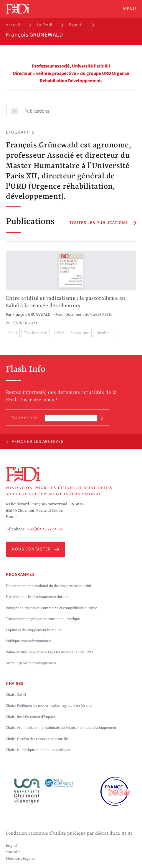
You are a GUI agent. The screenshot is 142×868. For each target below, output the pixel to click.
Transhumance (35, 333)
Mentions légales (21, 859)
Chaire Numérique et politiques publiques (38, 750)
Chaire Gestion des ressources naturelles (38, 739)
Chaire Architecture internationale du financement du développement (61, 728)
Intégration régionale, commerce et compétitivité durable (51, 608)
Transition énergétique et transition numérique (43, 619)
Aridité (59, 333)
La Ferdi (45, 25)
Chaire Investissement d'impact (30, 717)
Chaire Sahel (16, 695)
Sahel (13, 333)
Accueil (13, 25)
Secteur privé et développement (31, 663)
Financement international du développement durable (49, 586)
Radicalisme (80, 333)
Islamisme (104, 333)
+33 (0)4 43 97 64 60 (45, 529)
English (12, 846)
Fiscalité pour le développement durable (38, 597)
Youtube (13, 852)
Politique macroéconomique (28, 641)
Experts (76, 25)
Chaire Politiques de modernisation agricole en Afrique (49, 706)
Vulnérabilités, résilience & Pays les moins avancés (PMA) (50, 652)
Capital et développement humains (33, 630)
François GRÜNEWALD (32, 315)
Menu (130, 9)
